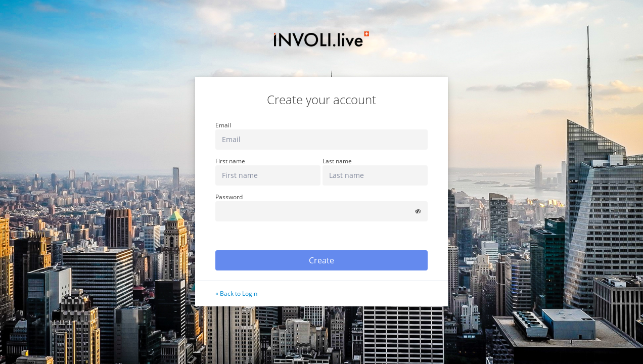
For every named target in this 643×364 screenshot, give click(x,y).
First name (230, 161)
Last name (337, 161)
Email (223, 125)
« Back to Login (236, 293)
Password (229, 197)
